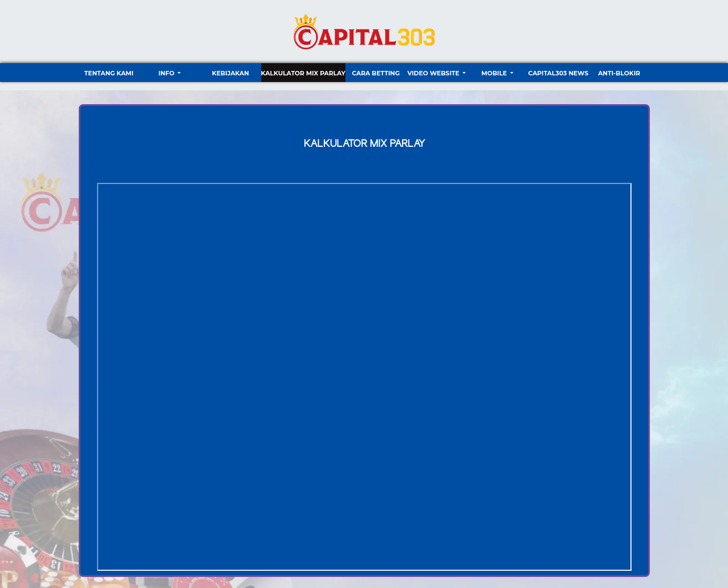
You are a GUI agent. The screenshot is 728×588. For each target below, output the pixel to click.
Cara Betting (376, 73)
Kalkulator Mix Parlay (303, 73)
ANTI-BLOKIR (619, 73)
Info (167, 73)
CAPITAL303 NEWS (559, 73)
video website (434, 73)
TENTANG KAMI (109, 73)
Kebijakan (230, 73)
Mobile (495, 73)
